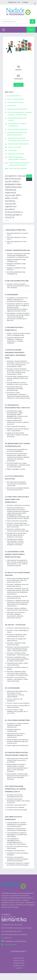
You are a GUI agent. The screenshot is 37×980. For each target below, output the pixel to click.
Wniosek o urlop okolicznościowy (18, 628)
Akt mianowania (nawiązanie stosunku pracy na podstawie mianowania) (17, 484)
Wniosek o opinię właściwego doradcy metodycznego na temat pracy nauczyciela (18, 525)
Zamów (31, 30)
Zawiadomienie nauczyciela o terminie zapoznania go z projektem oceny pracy (17, 535)
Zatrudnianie (13, 150)
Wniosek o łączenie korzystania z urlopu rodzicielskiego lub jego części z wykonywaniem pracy (18, 649)
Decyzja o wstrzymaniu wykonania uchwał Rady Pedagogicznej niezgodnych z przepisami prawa (18, 255)
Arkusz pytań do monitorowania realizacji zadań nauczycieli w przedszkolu (18, 760)
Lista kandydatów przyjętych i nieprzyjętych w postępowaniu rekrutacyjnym (17, 834)
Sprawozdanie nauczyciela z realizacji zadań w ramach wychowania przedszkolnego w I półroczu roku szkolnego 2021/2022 (18, 768)
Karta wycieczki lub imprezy (16, 426)
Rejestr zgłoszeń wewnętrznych (18, 745)
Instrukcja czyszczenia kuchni (17, 805)
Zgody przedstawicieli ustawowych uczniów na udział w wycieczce (18, 422)
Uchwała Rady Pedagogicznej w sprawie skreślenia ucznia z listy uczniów (18, 378)
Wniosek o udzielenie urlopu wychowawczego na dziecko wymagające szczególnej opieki (18, 673)
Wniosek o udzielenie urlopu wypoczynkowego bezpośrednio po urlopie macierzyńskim (18, 659)
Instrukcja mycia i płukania (16, 807)
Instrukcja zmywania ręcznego (17, 810)
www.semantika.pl (10, 944)
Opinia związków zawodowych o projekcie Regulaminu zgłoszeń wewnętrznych (18, 741)
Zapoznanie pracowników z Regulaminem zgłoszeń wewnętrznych (16, 735)
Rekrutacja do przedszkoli (18, 168)
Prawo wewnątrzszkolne (15, 99)
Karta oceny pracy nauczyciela (17, 521)
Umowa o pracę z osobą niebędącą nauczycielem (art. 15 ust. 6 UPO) (17, 711)
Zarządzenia (12, 106)
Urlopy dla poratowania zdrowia (18, 144)
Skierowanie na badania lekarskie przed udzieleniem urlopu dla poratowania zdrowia (18, 580)
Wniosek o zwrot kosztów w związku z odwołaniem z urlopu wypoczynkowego (17, 679)
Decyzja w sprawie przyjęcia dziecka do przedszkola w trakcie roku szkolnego (18, 286)
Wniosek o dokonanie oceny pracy (18, 505)
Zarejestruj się (12, 2)
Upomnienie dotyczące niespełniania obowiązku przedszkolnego (15, 388)
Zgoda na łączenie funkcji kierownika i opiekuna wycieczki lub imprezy (18, 435)
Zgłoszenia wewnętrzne (16, 154)
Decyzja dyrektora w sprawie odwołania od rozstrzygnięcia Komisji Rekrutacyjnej (17, 824)
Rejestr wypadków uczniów (16, 469)
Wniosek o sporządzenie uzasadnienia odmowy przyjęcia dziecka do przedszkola (17, 859)
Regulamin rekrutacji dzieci (16, 851)
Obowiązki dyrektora (14, 96)
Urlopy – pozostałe (15, 147)
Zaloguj (25, 2)
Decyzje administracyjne (15, 102)
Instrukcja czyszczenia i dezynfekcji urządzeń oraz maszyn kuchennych (18, 801)
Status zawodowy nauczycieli (17, 129)
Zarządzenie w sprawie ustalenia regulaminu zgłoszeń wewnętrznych (18, 725)
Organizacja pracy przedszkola (17, 109)
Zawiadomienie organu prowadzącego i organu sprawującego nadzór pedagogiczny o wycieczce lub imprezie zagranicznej (17, 414)
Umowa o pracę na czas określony (18, 703)
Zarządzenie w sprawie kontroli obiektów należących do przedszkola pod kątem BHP (17, 300)
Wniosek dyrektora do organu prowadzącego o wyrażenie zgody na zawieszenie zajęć (18, 465)
